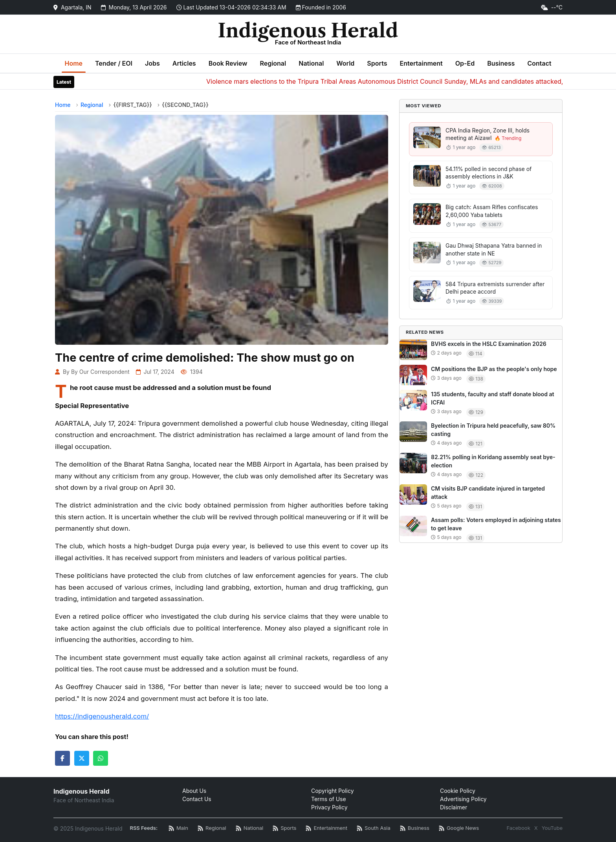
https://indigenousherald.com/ (102, 716)
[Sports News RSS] (284, 828)
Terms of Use (329, 799)
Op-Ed (465, 63)
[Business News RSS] (415, 828)
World (345, 63)
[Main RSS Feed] (178, 828)
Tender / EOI (114, 63)
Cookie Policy (458, 791)
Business (501, 63)
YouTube (552, 828)
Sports (377, 63)
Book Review (228, 63)
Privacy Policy (329, 807)
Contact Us (197, 799)
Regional (273, 63)
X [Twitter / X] (536, 828)
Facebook (518, 828)
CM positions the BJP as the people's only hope (494, 369)
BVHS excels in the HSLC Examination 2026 (489, 344)
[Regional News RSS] (212, 828)
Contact (539, 63)
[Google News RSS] (459, 828)
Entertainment (421, 63)
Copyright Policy (333, 791)
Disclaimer (454, 807)
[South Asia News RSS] (374, 828)
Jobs (152, 63)
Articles (184, 63)
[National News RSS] (249, 828)
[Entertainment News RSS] (326, 828)
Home (74, 63)
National (311, 63)
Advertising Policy (463, 799)
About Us (194, 791)
